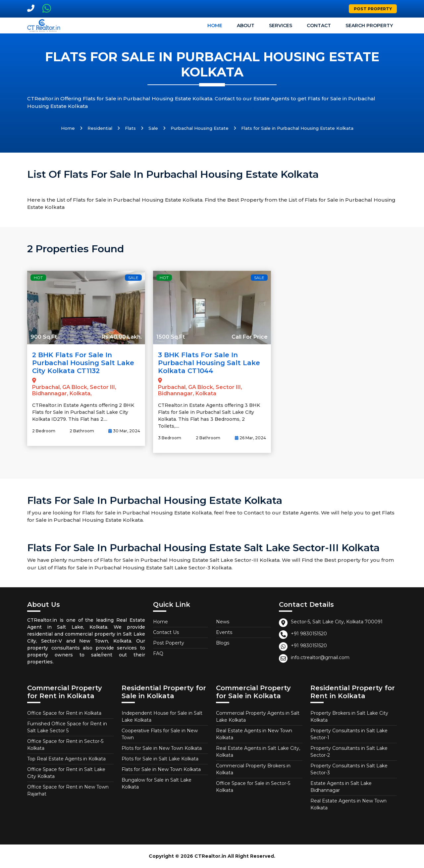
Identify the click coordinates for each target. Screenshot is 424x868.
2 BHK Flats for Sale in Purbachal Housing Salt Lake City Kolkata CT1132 (83, 363)
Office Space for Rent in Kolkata (64, 713)
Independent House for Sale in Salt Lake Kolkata (162, 717)
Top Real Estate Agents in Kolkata (66, 759)
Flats (130, 128)
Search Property (369, 25)
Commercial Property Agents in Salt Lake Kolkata (258, 717)
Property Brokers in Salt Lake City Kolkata (349, 717)
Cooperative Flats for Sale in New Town (160, 734)
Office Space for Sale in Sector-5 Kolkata (253, 787)
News (223, 622)
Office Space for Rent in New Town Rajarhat (68, 790)
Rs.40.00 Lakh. (122, 337)
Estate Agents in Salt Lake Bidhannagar (341, 787)
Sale (153, 128)
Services (281, 25)
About (246, 25)
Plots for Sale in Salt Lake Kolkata (160, 759)
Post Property (373, 9)
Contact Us (166, 632)
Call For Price (250, 337)
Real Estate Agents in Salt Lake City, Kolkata (258, 752)
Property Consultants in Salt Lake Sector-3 (349, 769)
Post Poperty (169, 643)
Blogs (223, 643)
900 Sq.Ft (44, 337)
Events (224, 632)
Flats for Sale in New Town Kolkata (161, 769)
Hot (38, 278)
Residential (100, 128)
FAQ (158, 653)
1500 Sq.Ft (171, 337)
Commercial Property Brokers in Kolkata (253, 769)
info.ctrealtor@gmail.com (320, 657)
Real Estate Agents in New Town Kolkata (254, 734)
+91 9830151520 (309, 634)
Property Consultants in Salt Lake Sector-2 (349, 752)
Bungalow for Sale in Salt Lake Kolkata (157, 783)
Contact (319, 25)
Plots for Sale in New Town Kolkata (162, 748)
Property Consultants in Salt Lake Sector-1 (349, 734)
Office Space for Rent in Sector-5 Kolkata (65, 745)
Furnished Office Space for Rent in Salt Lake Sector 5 (67, 727)
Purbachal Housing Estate (200, 128)
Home (215, 25)
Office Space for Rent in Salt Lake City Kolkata (66, 773)
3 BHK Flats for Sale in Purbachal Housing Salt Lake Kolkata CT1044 (209, 363)
